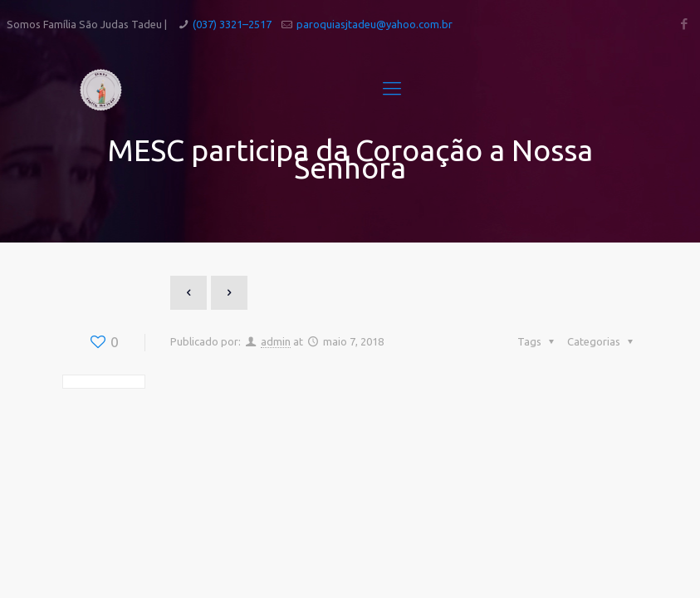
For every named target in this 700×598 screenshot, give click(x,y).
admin (276, 341)
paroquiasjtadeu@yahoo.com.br (374, 24)
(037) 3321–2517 (232, 24)
